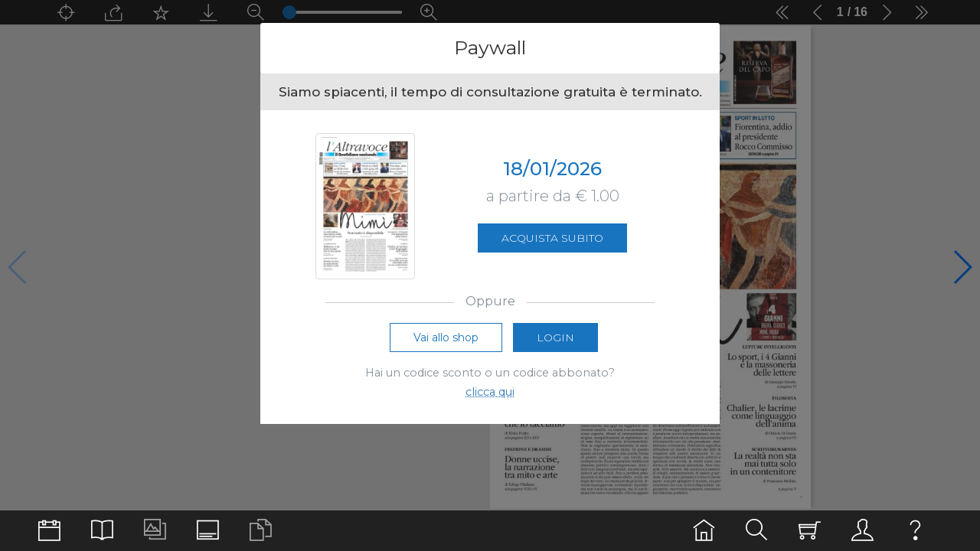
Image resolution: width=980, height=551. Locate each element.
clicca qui (490, 392)
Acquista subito (552, 238)
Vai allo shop (446, 337)
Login (555, 337)
